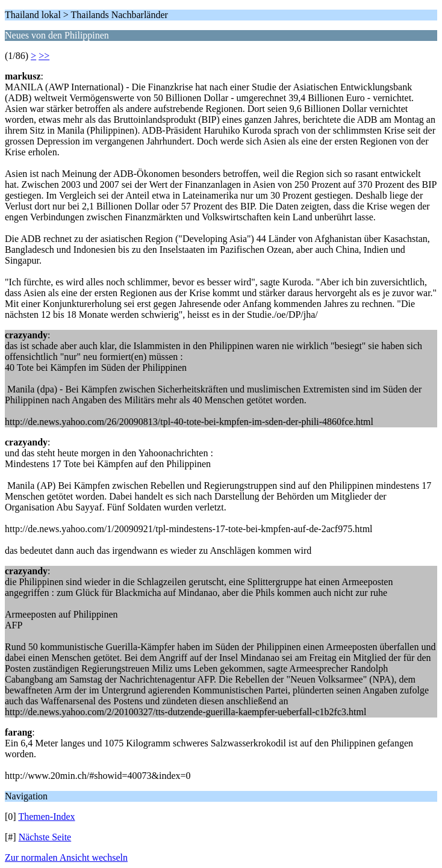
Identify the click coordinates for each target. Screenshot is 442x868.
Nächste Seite (45, 837)
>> (44, 56)
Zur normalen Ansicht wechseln (66, 857)
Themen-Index (46, 817)
